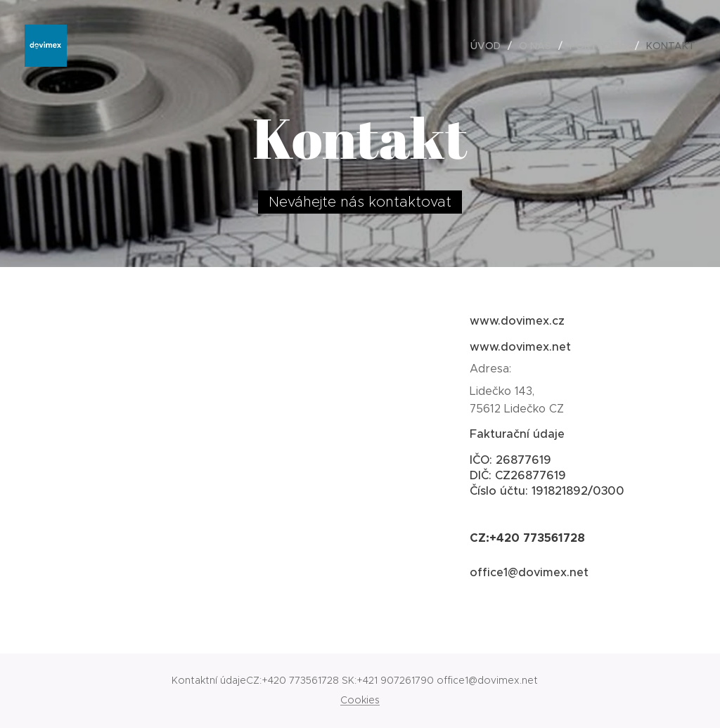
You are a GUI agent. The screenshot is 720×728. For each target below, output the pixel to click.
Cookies (360, 700)
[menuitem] (489, 46)
